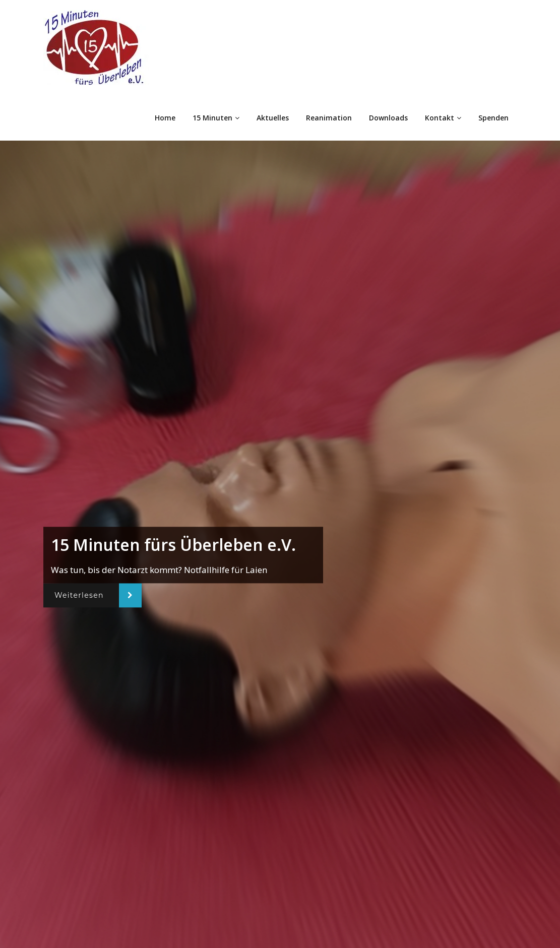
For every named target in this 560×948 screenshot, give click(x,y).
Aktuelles (273, 118)
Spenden (493, 118)
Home (165, 118)
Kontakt (443, 118)
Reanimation (329, 118)
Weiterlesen (79, 595)
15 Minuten (216, 118)
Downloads (388, 118)
